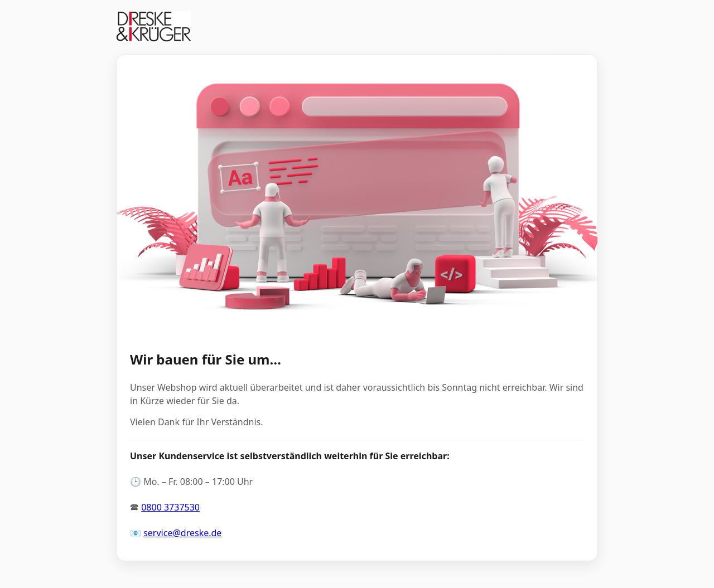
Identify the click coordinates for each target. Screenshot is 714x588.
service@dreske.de (182, 533)
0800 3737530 (170, 507)
